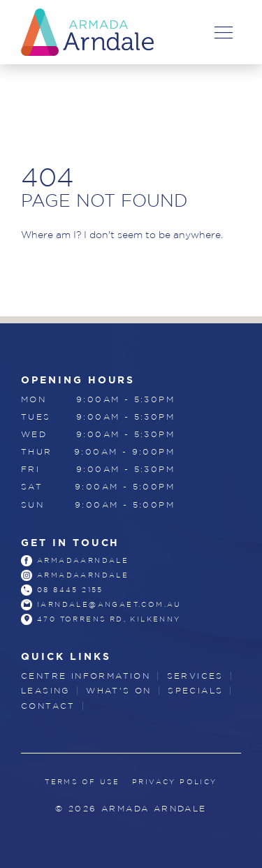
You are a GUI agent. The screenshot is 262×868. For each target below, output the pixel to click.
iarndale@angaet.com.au (109, 604)
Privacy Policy (175, 782)
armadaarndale (83, 560)
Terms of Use (82, 782)
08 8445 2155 (70, 590)
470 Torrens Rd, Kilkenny (109, 619)
